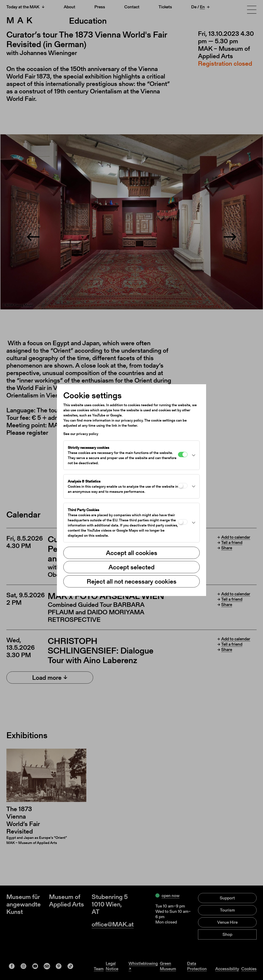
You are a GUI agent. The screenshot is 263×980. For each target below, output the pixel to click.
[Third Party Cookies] (183, 522)
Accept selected (131, 567)
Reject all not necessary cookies (132, 581)
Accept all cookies (132, 553)
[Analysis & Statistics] (183, 486)
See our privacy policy (81, 434)
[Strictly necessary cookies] (183, 454)
